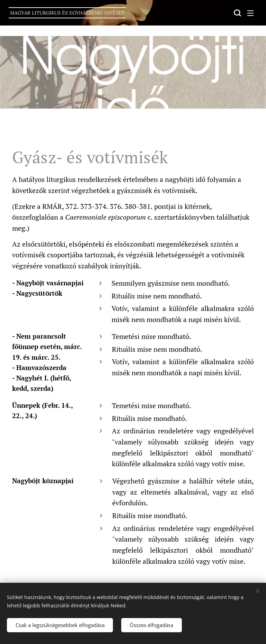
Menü (250, 13)
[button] (237, 13)
